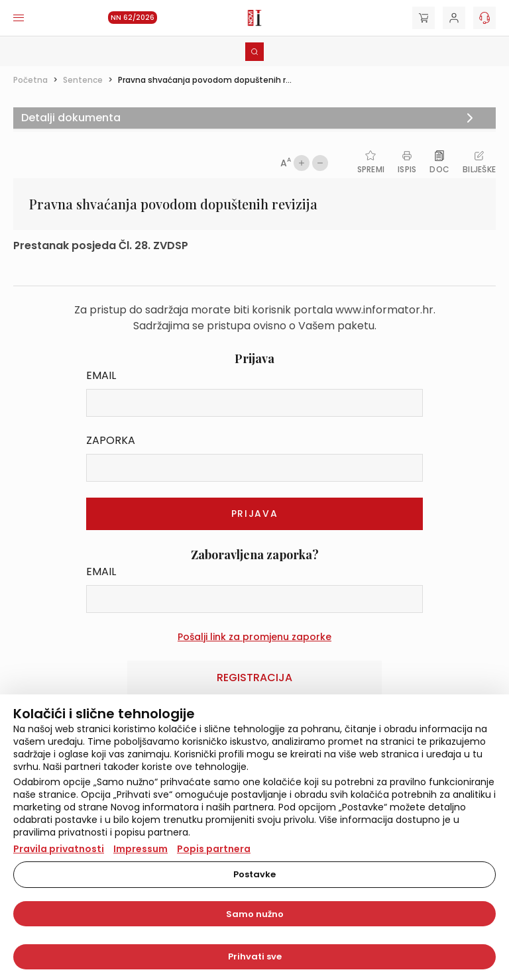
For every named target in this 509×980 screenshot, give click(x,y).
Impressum (141, 849)
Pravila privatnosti (59, 849)
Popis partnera (214, 849)
